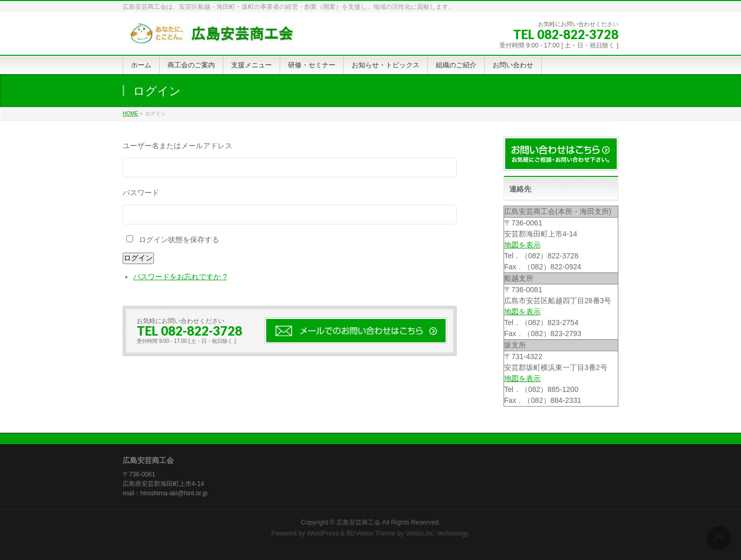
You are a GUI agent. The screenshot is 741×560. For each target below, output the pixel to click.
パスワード (141, 193)
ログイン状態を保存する (179, 240)
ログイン (138, 258)
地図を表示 (522, 245)
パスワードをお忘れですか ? (180, 277)
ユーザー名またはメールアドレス (177, 146)
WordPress (323, 533)
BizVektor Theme (371, 533)
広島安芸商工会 (358, 522)
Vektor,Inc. (421, 533)
